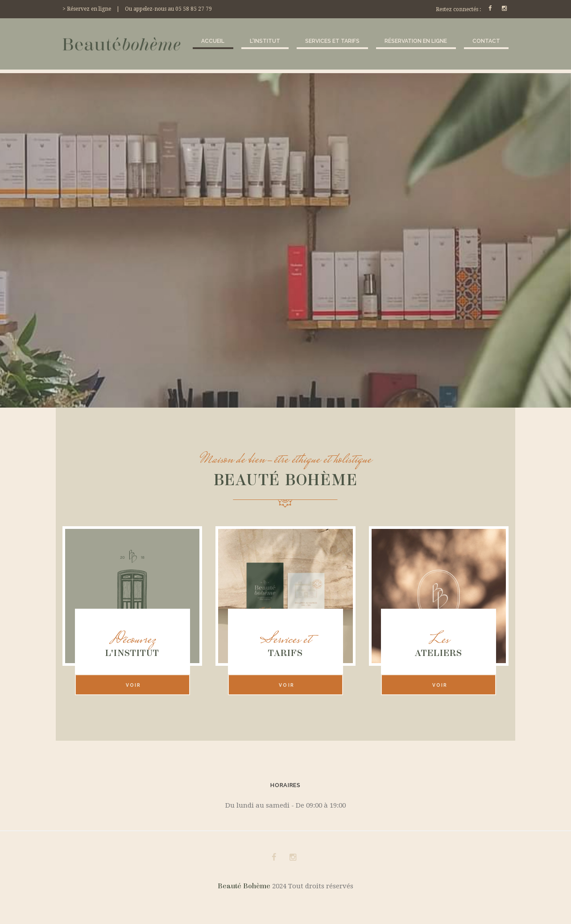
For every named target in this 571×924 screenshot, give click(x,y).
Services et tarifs (332, 41)
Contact (486, 41)
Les (439, 640)
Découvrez (132, 640)
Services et (285, 640)
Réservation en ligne (416, 41)
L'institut (265, 41)
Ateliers (439, 653)
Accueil (213, 41)
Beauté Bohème (245, 886)
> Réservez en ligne (87, 9)
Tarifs (285, 653)
